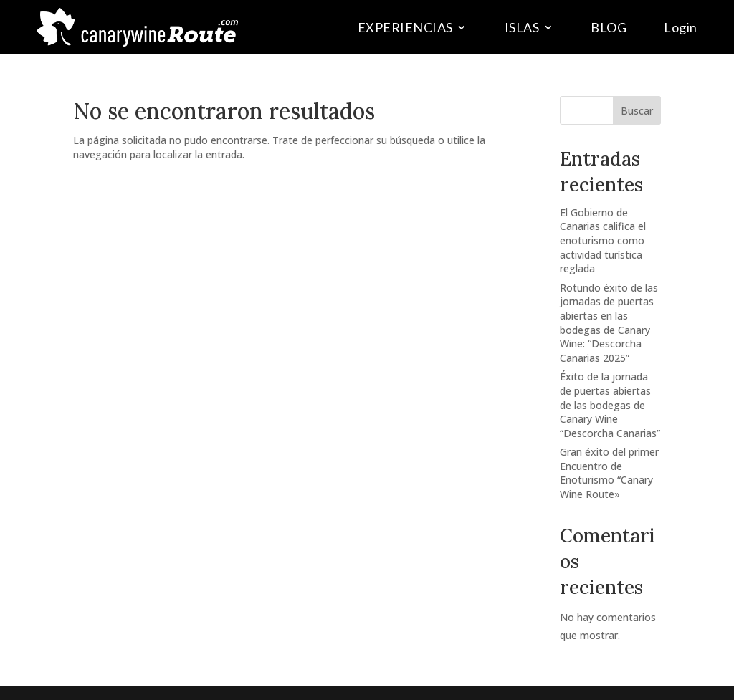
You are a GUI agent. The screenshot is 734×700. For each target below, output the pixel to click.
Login (681, 27)
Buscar (637, 111)
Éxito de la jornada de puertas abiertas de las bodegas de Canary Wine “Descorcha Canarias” (610, 404)
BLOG (609, 27)
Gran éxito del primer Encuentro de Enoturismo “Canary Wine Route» (609, 473)
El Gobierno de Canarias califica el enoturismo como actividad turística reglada (603, 240)
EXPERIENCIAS (405, 27)
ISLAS (522, 27)
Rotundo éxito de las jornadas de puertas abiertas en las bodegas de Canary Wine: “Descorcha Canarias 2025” (609, 323)
